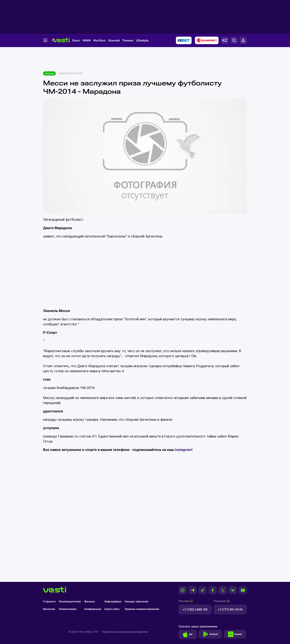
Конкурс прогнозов (137, 601)
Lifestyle (142, 40)
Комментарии (68, 609)
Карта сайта (112, 609)
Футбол (99, 40)
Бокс (76, 40)
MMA (87, 40)
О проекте (49, 601)
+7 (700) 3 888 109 (195, 609)
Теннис (128, 40)
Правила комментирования (142, 609)
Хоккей (114, 40)
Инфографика (113, 601)
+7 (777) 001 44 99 (230, 609)
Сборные (49, 73)
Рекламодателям (70, 601)
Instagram (183, 450)
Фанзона (90, 601)
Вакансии (49, 609)
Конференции (93, 609)
